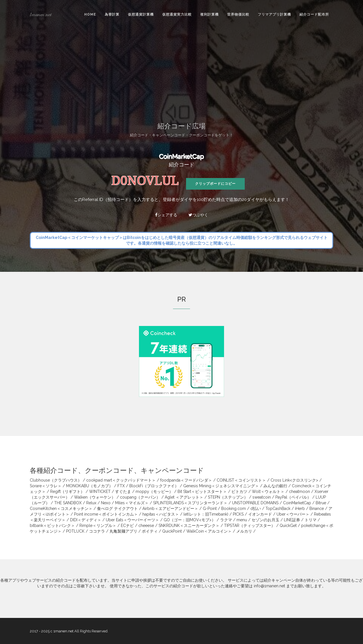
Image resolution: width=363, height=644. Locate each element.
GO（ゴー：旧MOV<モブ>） (190, 520)
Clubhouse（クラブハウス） (56, 480)
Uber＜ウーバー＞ (293, 514)
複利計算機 (209, 14)
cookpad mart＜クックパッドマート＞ (121, 480)
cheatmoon (299, 492)
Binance (317, 509)
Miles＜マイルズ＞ (132, 503)
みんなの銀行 (275, 486)
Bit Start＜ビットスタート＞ (202, 492)
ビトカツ (239, 492)
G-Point (210, 509)
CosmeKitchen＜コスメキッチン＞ (61, 509)
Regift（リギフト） (67, 492)
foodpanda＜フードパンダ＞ (186, 480)
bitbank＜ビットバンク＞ (52, 526)
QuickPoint (172, 531)
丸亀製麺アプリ (123, 531)
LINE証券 (292, 520)
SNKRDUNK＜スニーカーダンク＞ (189, 526)
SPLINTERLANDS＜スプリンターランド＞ (190, 503)
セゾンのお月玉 (265, 520)
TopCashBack (278, 509)
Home (90, 14)
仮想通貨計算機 (141, 14)
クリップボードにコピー (215, 184)
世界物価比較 (238, 14)
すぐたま (123, 492)
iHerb (300, 509)
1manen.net (41, 14)
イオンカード (260, 514)
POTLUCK (75, 531)
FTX (121, 486)
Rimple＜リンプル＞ (98, 526)
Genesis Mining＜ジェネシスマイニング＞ (221, 486)
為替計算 (112, 14)
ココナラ (97, 531)
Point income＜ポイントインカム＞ (106, 514)
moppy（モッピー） (154, 492)
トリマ (311, 520)
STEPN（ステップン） (228, 497)
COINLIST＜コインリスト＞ (241, 480)
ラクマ (226, 520)
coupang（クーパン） (140, 497)
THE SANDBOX (68, 503)
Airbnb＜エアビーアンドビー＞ (170, 509)
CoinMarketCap (181, 156)
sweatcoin (262, 497)
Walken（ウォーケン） (95, 497)
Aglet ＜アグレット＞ (184, 497)
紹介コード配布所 (314, 14)
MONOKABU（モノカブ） (89, 486)
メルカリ (244, 531)
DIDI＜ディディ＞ (86, 520)
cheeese (146, 526)
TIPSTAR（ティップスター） (250, 526)
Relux (91, 503)
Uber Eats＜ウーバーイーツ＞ (132, 520)
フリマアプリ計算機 (274, 14)
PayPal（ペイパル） (293, 497)
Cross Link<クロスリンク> (294, 480)
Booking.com (234, 509)
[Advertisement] (181, 71)
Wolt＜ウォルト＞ (268, 492)
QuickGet (288, 526)
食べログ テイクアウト (117, 509)
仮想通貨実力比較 (177, 14)
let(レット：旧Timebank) (206, 514)
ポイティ (150, 531)
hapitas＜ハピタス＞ (161, 514)
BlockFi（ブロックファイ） (154, 486)
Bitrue (321, 503)
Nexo (106, 503)
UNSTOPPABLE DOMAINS (255, 503)
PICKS (238, 514)
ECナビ (127, 526)
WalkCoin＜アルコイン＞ (209, 531)
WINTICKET (100, 492)
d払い (256, 509)
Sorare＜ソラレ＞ (46, 486)
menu (242, 520)
